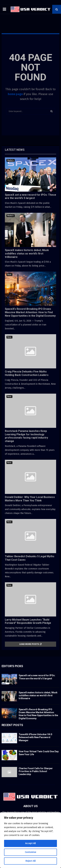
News (9, 274)
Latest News (15, 150)
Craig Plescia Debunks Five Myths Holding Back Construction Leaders (27, 373)
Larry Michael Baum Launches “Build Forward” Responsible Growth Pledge (28, 621)
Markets (11, 160)
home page (15, 94)
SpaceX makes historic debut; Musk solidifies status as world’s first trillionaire (27, 254)
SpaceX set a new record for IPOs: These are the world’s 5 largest (30, 196)
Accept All (30, 843)
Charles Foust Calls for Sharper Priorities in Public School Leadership (36, 771)
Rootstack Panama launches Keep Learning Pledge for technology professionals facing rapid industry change (26, 436)
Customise (30, 852)
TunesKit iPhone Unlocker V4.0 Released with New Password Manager (35, 737)
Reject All (31, 861)
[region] (30, 840)
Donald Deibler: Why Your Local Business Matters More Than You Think (30, 499)
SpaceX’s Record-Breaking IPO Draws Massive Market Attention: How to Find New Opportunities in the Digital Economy (30, 312)
